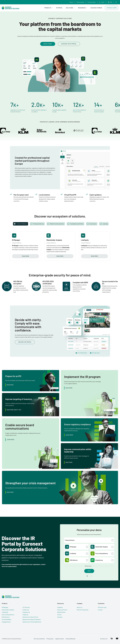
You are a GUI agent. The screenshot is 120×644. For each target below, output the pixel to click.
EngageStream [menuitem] (6, 622)
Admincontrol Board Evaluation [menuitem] (31, 619)
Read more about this (14, 410)
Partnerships (80, 2)
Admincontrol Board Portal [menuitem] (30, 617)
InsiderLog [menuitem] (25, 610)
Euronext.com (104, 639)
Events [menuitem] (60, 615)
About (71, 2)
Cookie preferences (70, 639)
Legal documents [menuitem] (59, 639)
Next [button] (89, 571)
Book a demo (48, 44)
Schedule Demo (112, 8)
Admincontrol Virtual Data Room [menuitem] (32, 622)
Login (102, 2)
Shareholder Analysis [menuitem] (8, 610)
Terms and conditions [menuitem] (39, 639)
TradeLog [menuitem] (25, 615)
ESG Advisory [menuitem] (6, 617)
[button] (87, 576)
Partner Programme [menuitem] (83, 610)
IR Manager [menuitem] (5, 607)
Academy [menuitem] (60, 607)
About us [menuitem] (80, 607)
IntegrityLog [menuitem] (26, 612)
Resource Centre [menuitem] (63, 610)
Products (49, 8)
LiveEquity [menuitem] (5, 612)
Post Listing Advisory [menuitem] (8, 615)
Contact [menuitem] (101, 610)
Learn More (69, 435)
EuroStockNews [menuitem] (6, 619)
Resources (83, 8)
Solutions (70, 8)
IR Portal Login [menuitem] (103, 607)
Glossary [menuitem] (60, 617)
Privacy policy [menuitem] (50, 639)
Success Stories (96, 8)
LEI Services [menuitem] (26, 607)
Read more (26, 256)
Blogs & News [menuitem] (62, 612)
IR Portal (59, 8)
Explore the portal (25, 342)
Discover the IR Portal (69, 44)
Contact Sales (92, 2)
